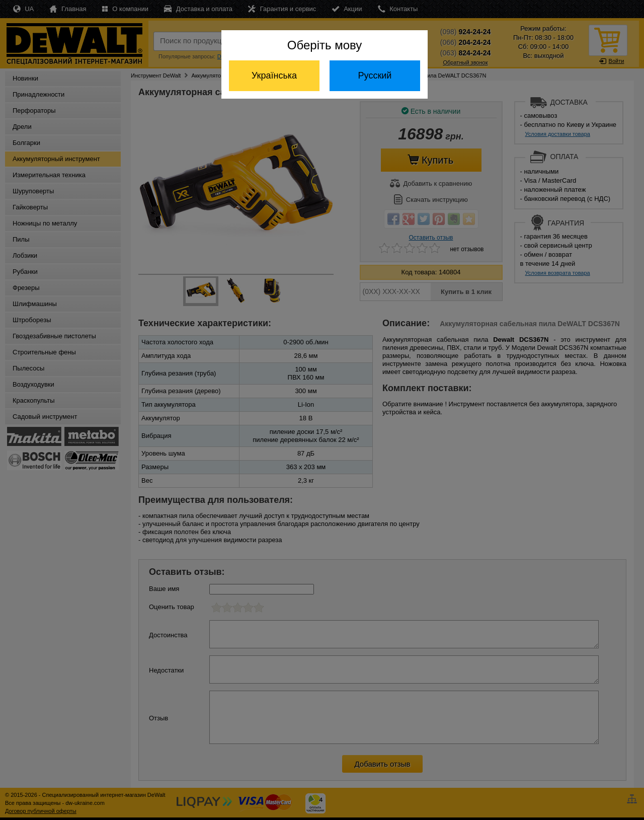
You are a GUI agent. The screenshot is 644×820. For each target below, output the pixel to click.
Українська (274, 76)
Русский (375, 76)
